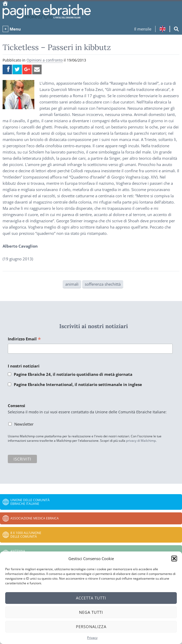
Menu (15, 29)
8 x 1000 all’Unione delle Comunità (26, 535)
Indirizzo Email (24, 339)
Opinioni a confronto (45, 60)
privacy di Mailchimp (141, 441)
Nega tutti (91, 612)
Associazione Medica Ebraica (35, 518)
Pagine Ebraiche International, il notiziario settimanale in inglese (78, 384)
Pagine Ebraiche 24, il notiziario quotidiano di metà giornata (73, 374)
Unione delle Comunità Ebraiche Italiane (30, 502)
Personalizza (91, 627)
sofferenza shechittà (103, 284)
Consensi (17, 406)
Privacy (92, 638)
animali (72, 284)
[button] (174, 559)
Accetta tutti (91, 598)
